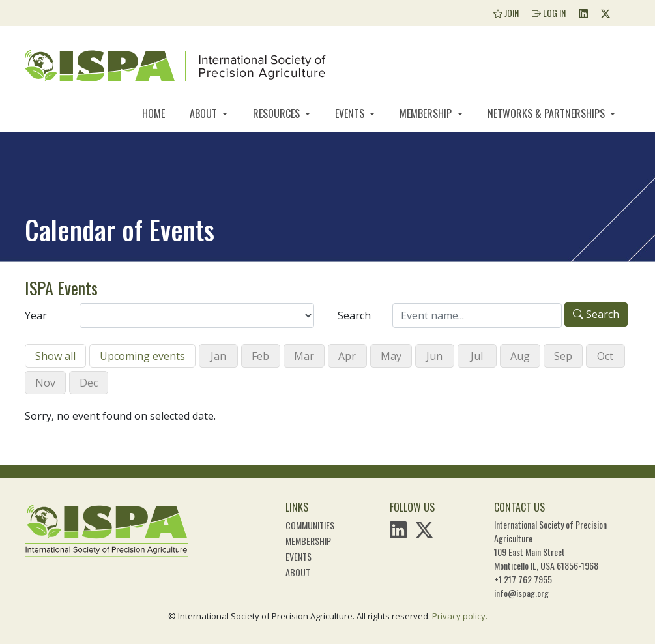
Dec (89, 383)
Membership (427, 113)
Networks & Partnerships (547, 113)
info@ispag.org (521, 593)
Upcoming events (142, 356)
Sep (563, 356)
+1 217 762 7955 (523, 579)
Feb (260, 356)
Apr (347, 356)
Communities (310, 525)
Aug (520, 356)
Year (36, 315)
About (205, 113)
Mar (304, 356)
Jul (477, 356)
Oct (605, 356)
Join (506, 13)
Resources (278, 113)
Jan (218, 356)
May (391, 356)
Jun (434, 356)
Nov (45, 383)
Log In (549, 13)
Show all (55, 356)
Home (153, 113)
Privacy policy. (460, 616)
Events (351, 113)
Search (354, 315)
